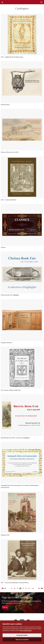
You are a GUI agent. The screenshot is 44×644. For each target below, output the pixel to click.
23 (29, 588)
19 (17, 588)
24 (33, 588)
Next (39, 588)
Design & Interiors (6, 343)
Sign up (5, 607)
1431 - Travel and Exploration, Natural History (15, 583)
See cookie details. (26, 630)
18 (15, 588)
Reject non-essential (22, 640)
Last (42, 588)
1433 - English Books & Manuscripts (12, 57)
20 (20, 588)
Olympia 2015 (5, 535)
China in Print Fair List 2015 (10, 152)
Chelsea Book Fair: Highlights (10, 295)
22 (26, 588)
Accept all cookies (22, 635)
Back (5, 588)
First (3, 588)
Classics (3, 247)
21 (23, 588)
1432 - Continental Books (9, 200)
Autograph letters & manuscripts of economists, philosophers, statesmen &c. (20, 486)
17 (12, 588)
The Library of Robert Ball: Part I (11, 390)
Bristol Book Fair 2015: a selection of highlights (15, 438)
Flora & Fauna (5, 105)
